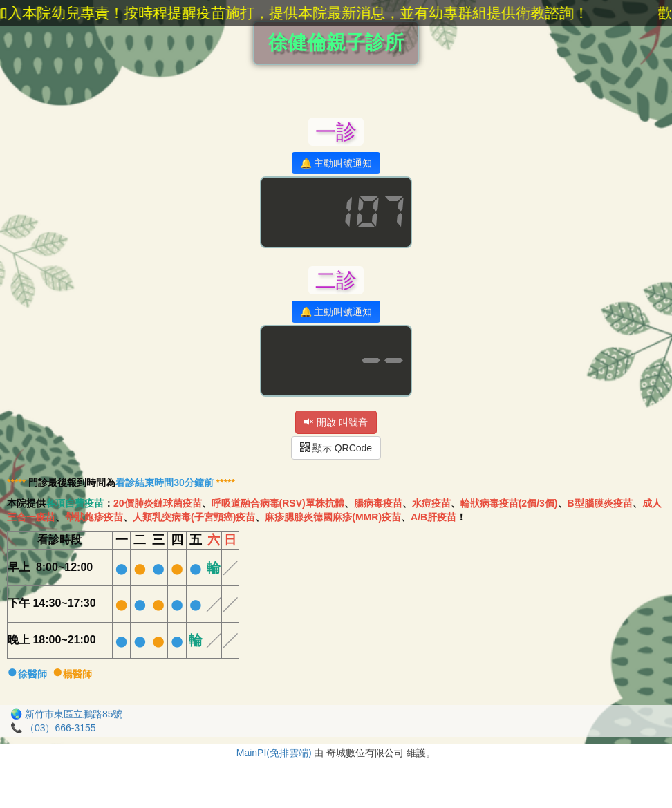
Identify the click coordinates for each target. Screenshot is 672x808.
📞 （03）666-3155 (53, 728)
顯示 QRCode (336, 448)
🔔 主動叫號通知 (336, 163)
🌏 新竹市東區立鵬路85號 (66, 714)
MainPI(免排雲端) (274, 753)
